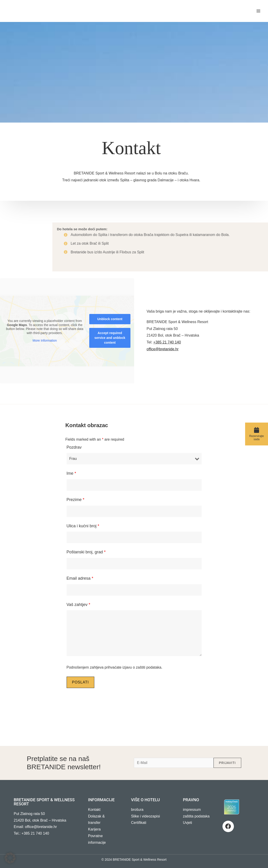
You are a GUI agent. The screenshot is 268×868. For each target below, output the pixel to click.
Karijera (94, 829)
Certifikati (139, 823)
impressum (192, 810)
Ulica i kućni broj (83, 526)
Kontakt (94, 810)
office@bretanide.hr (163, 349)
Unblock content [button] (110, 319)
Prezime (76, 500)
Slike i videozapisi (145, 816)
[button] (10, 858)
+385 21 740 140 (167, 342)
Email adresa (80, 578)
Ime (71, 473)
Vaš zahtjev (79, 605)
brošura (137, 810)
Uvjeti (187, 823)
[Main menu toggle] (258, 11)
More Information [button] (45, 341)
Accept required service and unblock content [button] (110, 338)
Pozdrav (74, 447)
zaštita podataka (196, 816)
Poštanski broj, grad (86, 552)
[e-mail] (174, 763)
